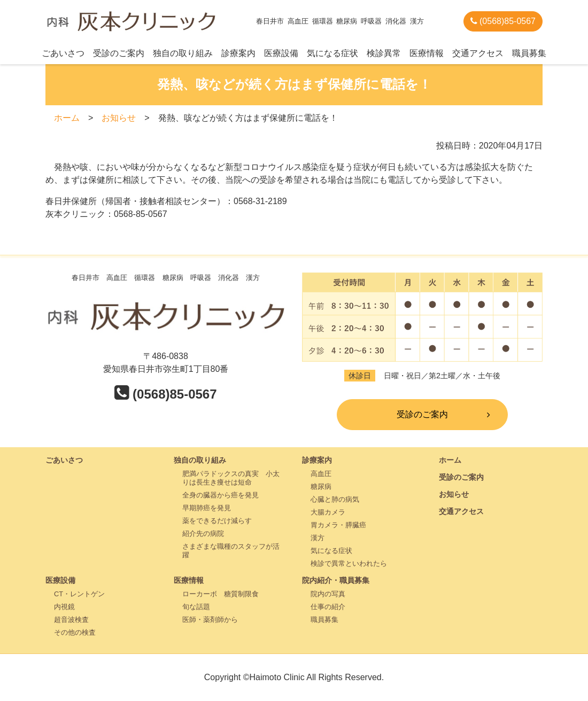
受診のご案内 (119, 53)
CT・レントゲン (79, 594)
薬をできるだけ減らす (217, 521)
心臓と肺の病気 (335, 499)
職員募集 (529, 53)
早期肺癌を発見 (207, 508)
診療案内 (238, 53)
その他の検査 (75, 632)
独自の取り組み (183, 53)
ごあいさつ (63, 53)
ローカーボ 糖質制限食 (220, 594)
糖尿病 (321, 486)
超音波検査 (71, 620)
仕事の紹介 (328, 607)
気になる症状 (332, 53)
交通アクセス (478, 53)
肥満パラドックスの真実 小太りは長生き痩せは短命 (231, 478)
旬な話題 (196, 607)
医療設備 (281, 53)
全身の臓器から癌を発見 (220, 495)
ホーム (67, 118)
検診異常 (384, 53)
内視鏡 (64, 607)
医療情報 (427, 53)
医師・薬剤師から (210, 620)
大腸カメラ (328, 512)
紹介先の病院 (203, 533)
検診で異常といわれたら (349, 563)
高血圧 (321, 474)
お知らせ (119, 118)
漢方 (318, 538)
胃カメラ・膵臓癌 (338, 525)
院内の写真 (328, 594)
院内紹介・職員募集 (336, 580)
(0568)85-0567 (503, 21)
